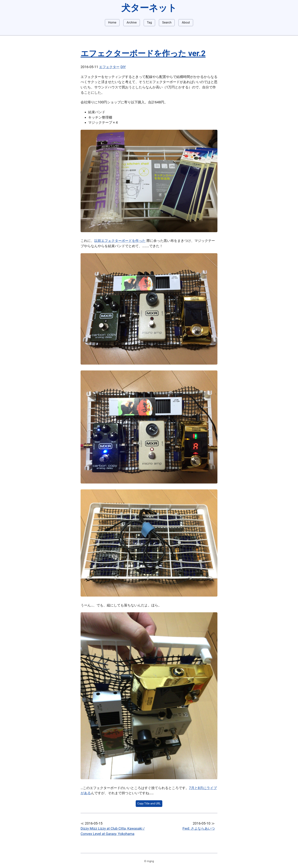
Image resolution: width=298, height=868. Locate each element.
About (186, 22)
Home (112, 22)
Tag (149, 22)
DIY (123, 67)
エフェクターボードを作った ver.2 (143, 53)
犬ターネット (149, 8)
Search (167, 22)
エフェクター (109, 67)
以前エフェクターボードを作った (120, 241)
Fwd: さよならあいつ (199, 828)
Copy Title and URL (149, 804)
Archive (132, 22)
